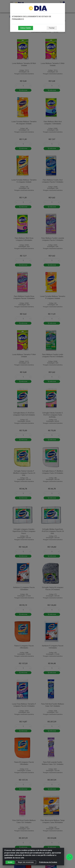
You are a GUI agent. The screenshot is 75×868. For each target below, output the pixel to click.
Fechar (52, 28)
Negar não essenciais (26, 862)
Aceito (10, 862)
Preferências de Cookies (48, 862)
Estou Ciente (26, 28)
